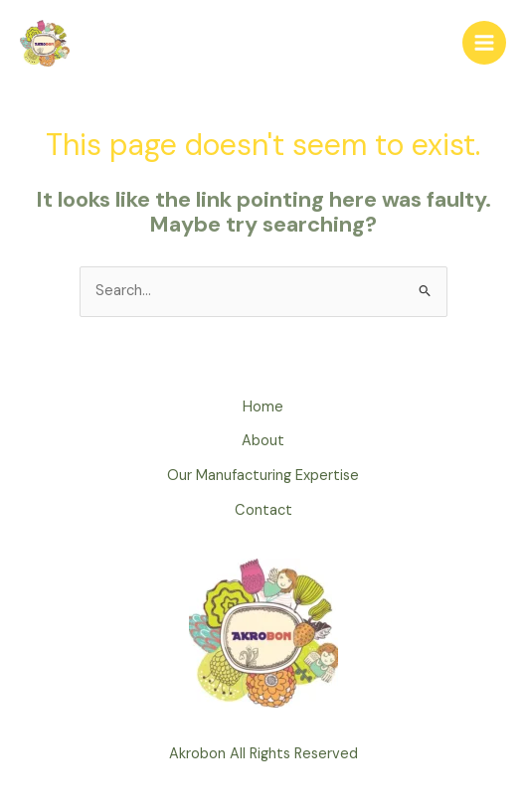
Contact (263, 510)
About (263, 441)
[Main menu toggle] (484, 43)
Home (263, 407)
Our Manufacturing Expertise (263, 476)
